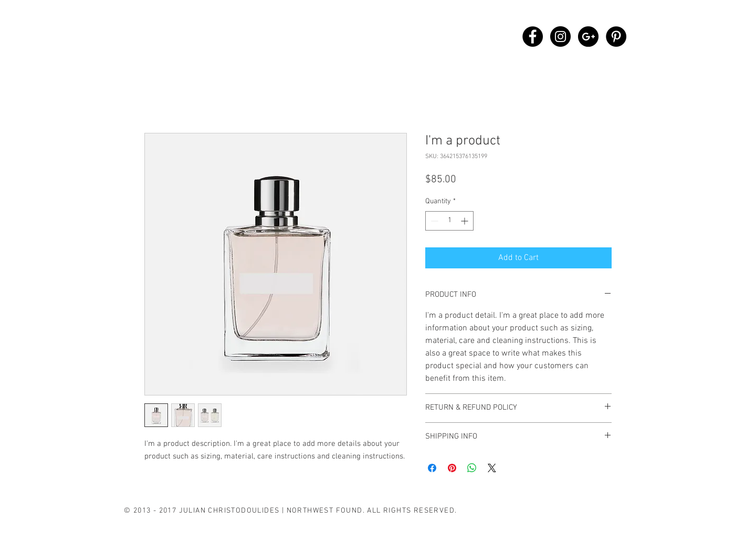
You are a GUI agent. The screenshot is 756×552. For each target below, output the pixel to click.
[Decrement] (433, 221)
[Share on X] (492, 468)
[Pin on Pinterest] (452, 468)
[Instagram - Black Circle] (560, 37)
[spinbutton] (449, 221)
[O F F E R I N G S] (187, 541)
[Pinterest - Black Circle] (616, 37)
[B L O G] (240, 525)
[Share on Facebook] (432, 468)
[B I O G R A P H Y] (161, 525)
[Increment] (465, 221)
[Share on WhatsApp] (472, 468)
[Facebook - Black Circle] (533, 37)
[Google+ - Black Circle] (588, 37)
